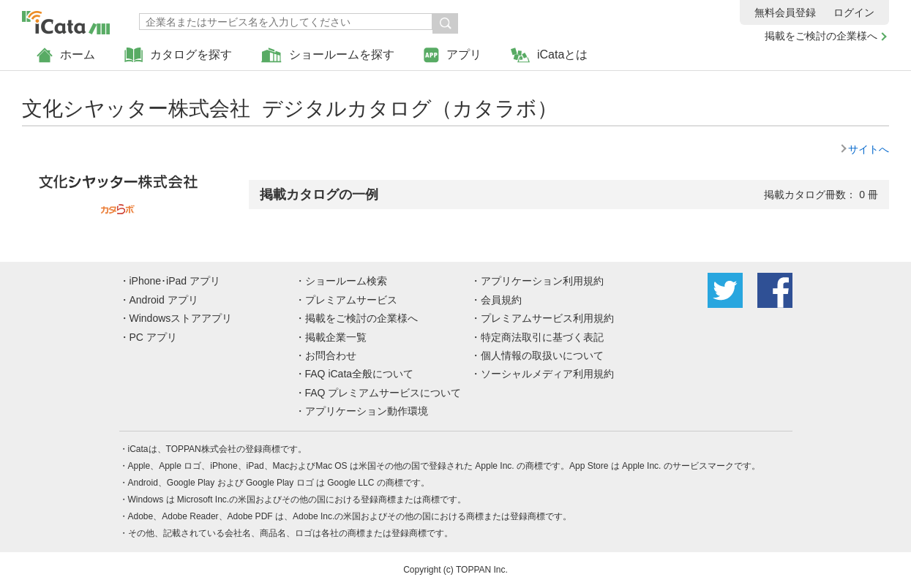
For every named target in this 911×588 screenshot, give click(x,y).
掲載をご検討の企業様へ (821, 36)
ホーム (66, 55)
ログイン (854, 12)
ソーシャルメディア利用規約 (547, 374)
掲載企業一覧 (336, 337)
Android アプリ (164, 300)
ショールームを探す (328, 55)
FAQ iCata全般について (360, 374)
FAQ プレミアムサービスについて (383, 393)
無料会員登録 (785, 12)
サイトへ (869, 149)
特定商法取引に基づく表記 (542, 337)
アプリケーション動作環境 (367, 411)
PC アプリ (153, 337)
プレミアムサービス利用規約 (547, 318)
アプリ (453, 55)
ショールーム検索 (346, 281)
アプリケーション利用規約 (542, 281)
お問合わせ (331, 355)
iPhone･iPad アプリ (175, 281)
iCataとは (549, 55)
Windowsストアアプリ (181, 318)
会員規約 (501, 300)
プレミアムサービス (351, 300)
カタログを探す (178, 55)
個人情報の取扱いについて (542, 355)
